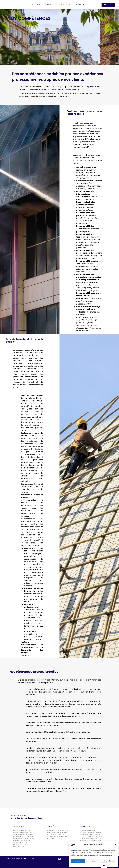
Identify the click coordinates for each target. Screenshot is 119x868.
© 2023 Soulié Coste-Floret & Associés (20, 859)
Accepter (78, 861)
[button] (115, 844)
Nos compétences (63, 5)
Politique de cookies (94, 865)
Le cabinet (36, 5)
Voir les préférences (109, 861)
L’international (81, 5)
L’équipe (48, 5)
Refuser (94, 861)
